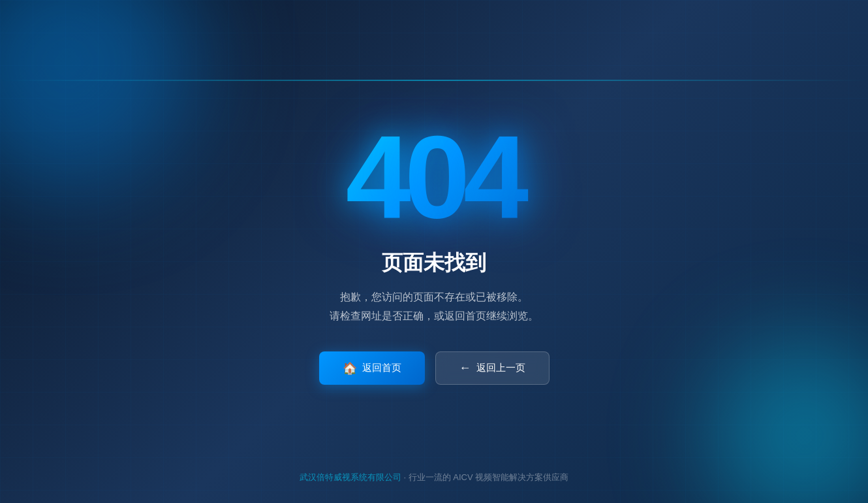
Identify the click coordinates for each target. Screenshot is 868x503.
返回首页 (372, 368)
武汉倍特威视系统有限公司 (350, 477)
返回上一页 (492, 368)
